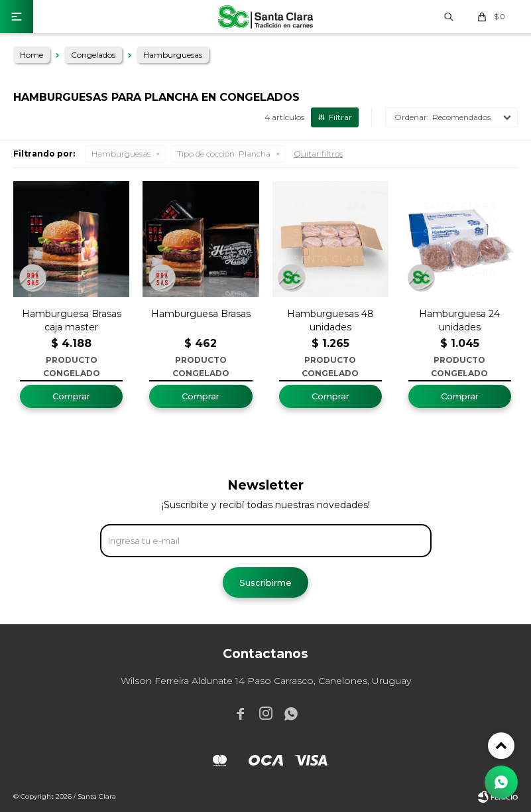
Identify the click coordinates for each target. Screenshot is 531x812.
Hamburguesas (121, 154)
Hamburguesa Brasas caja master (72, 320)
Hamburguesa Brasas (201, 314)
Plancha (224, 154)
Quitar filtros (318, 154)
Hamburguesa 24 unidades (459, 320)
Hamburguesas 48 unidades (330, 320)
